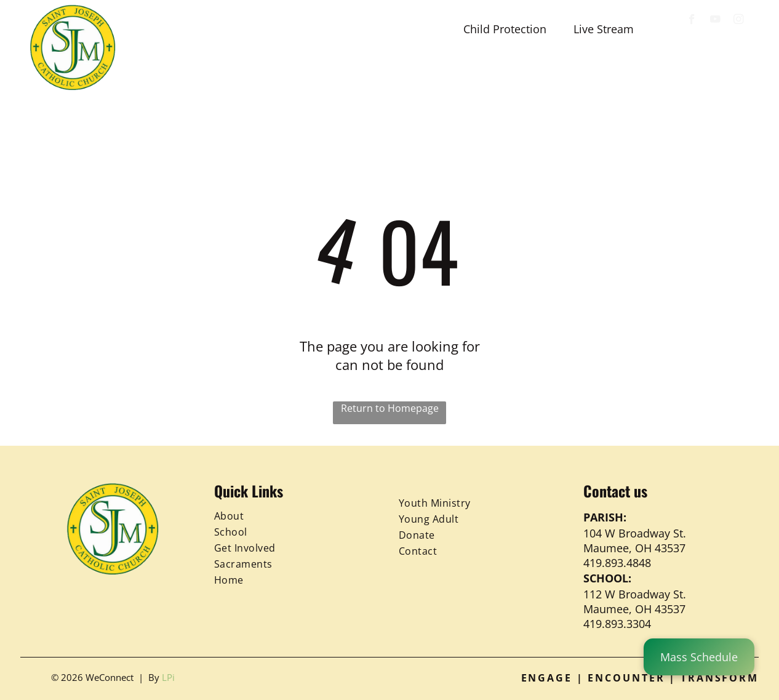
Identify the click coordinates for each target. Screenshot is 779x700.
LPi (168, 677)
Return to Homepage (390, 408)
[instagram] (739, 21)
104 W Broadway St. (635, 533)
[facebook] (692, 21)
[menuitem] (176, 75)
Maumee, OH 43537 (634, 548)
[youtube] (715, 21)
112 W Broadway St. (635, 594)
